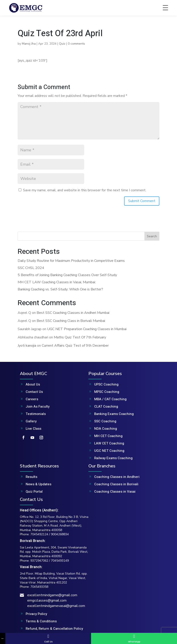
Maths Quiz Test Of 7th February (80, 337)
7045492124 (39, 534)
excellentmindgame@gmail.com (52, 595)
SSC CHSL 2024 (31, 268)
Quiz (62, 44)
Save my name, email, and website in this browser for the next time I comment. (85, 190)
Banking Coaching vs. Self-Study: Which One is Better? (60, 289)
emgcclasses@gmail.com (47, 600)
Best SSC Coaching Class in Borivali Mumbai (71, 321)
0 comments (76, 44)
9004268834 (60, 534)
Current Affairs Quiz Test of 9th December (75, 346)
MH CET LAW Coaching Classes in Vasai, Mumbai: (57, 282)
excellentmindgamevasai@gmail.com (56, 606)
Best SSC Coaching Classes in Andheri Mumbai (73, 313)
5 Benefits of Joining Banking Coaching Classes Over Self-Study (67, 275)
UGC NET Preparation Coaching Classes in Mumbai (87, 329)
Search (152, 236)
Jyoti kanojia (27, 346)
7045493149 (60, 561)
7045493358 (39, 587)
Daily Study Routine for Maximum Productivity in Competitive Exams (71, 261)
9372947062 (39, 561)
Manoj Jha (29, 44)
